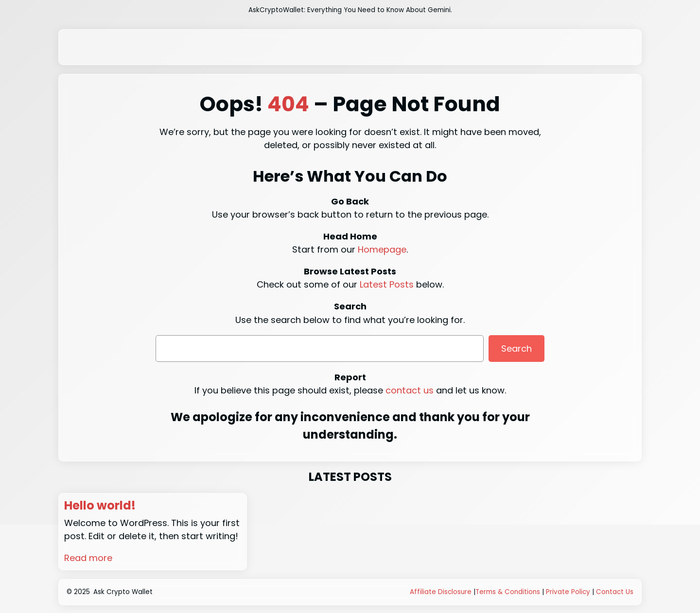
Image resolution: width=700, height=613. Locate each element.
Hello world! (100, 506)
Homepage (382, 249)
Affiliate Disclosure (441, 592)
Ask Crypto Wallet (123, 592)
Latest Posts (387, 284)
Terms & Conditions (508, 592)
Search (516, 349)
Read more (88, 558)
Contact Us (615, 592)
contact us (410, 390)
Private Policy (568, 592)
